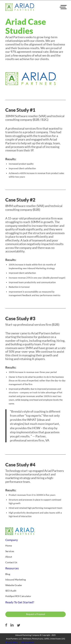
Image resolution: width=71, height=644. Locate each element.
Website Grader (14, 585)
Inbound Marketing (16, 580)
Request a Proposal (35, 614)
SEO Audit (11, 591)
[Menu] (60, 7)
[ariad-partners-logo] (20, 7)
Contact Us (11, 562)
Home (9, 546)
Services (10, 551)
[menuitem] (60, 7)
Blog (8, 574)
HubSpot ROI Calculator (18, 596)
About (9, 557)
